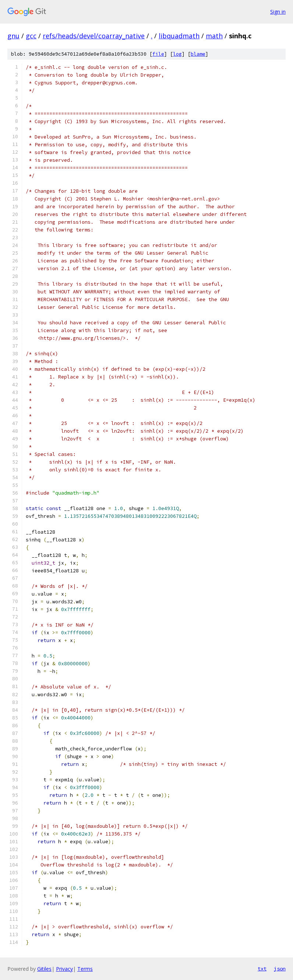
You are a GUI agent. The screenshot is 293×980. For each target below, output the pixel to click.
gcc (31, 36)
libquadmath (179, 36)
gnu (13, 36)
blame (198, 54)
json (280, 969)
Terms (85, 969)
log (177, 54)
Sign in (278, 12)
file (158, 54)
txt (262, 969)
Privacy (64, 969)
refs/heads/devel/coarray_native (94, 36)
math (214, 36)
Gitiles (44, 969)
